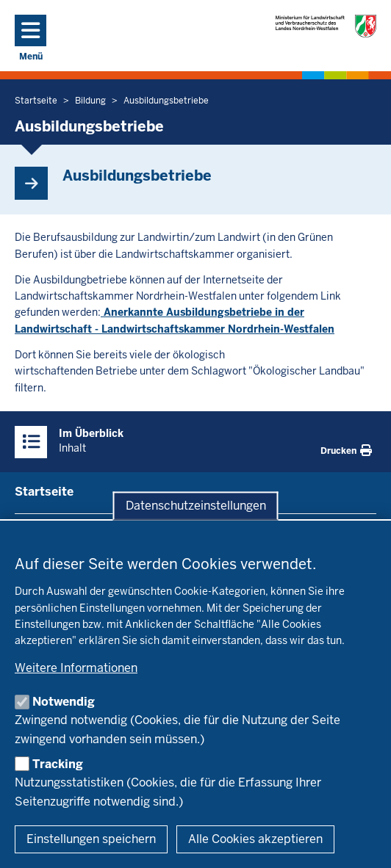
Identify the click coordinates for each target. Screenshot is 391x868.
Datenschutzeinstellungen (196, 506)
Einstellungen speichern (91, 839)
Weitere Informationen (76, 668)
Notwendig (64, 702)
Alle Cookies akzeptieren (255, 839)
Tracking (58, 764)
